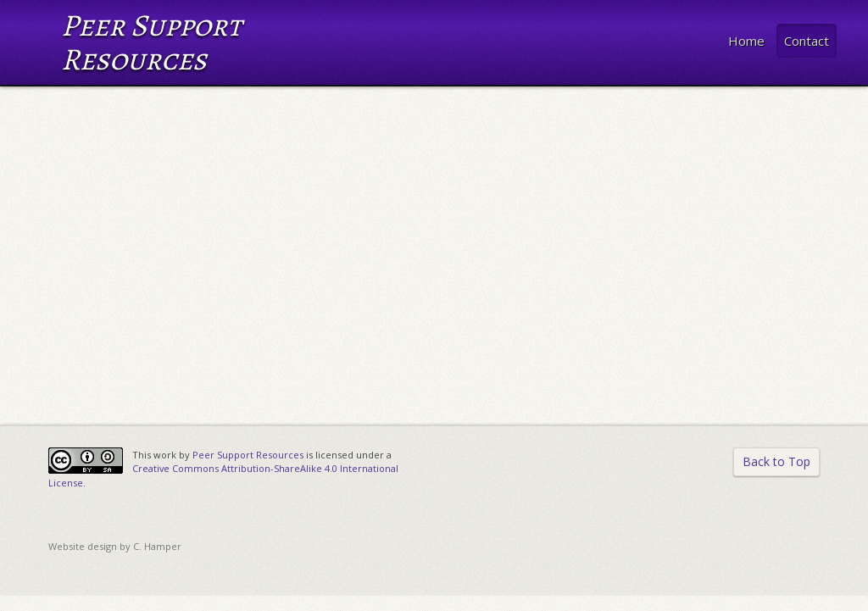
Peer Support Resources (248, 455)
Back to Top (776, 461)
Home (746, 41)
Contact (807, 41)
